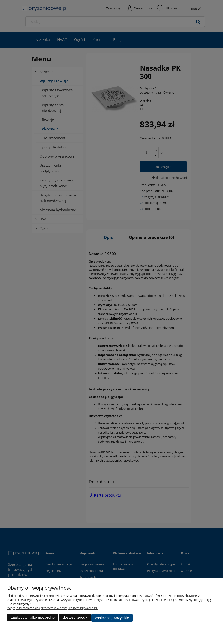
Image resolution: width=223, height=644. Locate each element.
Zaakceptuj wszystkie (112, 618)
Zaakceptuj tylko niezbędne (33, 618)
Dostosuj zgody (75, 618)
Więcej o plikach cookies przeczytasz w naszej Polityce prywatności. (52, 609)
